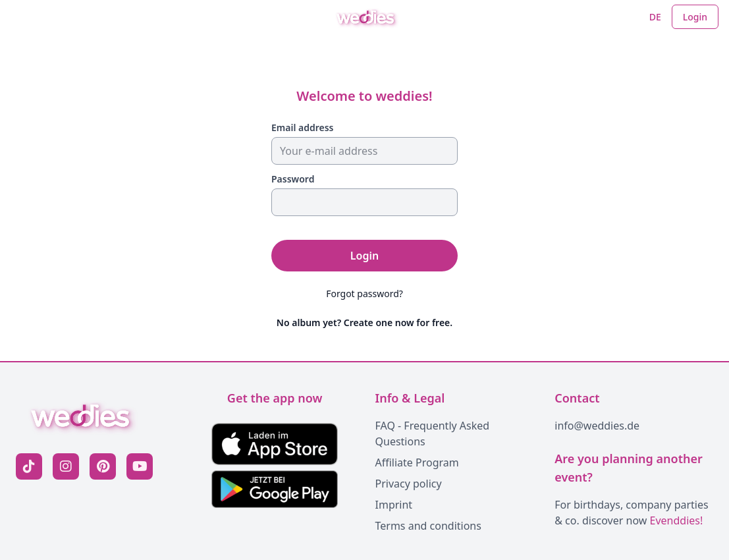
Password (293, 179)
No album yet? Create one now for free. (364, 322)
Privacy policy (409, 484)
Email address (303, 127)
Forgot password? (364, 294)
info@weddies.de (597, 426)
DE (655, 17)
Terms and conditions (428, 526)
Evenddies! (677, 520)
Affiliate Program (417, 462)
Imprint (394, 505)
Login (695, 17)
